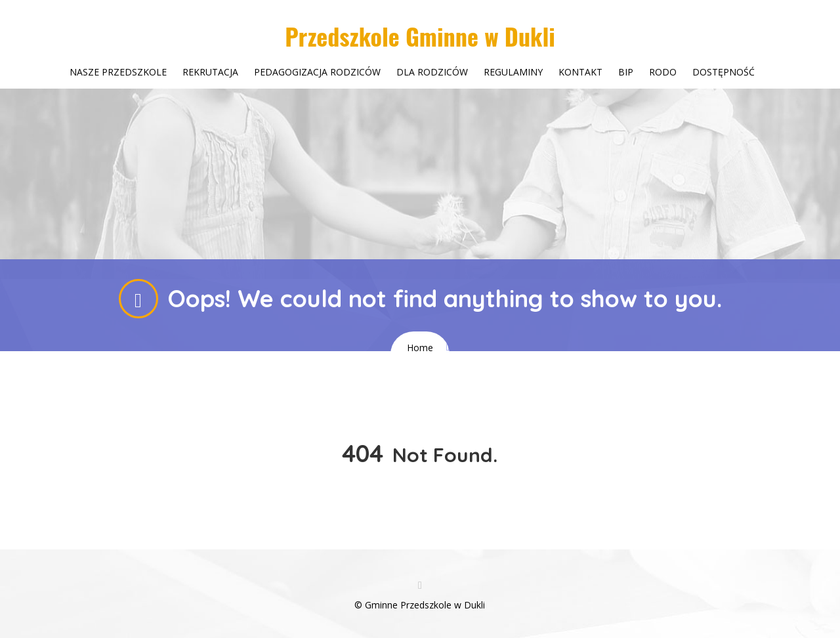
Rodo (663, 72)
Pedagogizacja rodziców (317, 72)
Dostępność (724, 72)
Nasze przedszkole (118, 72)
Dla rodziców (432, 72)
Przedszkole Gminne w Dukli (420, 36)
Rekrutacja (210, 72)
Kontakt (580, 72)
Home (420, 348)
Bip (626, 72)
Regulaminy (513, 72)
